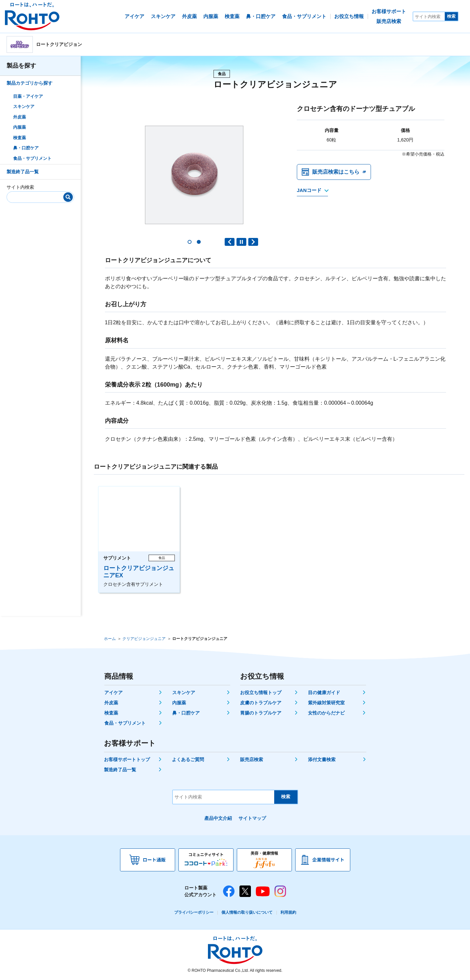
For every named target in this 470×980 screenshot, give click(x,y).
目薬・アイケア (28, 96)
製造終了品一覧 (23, 172)
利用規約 (288, 912)
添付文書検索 (322, 759)
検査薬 (20, 138)
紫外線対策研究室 (326, 703)
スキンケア (24, 107)
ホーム (110, 639)
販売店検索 (252, 759)
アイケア (113, 692)
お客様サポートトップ (127, 759)
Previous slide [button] (230, 242)
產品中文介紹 (218, 818)
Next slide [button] (253, 242)
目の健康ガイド (324, 692)
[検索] (68, 197)
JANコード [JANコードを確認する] (309, 191)
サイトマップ (252, 818)
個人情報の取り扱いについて (247, 912)
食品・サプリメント (32, 158)
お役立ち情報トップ (261, 692)
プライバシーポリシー (194, 912)
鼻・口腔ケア (26, 148)
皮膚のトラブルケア (261, 703)
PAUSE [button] (241, 242)
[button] (190, 242)
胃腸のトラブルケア (261, 713)
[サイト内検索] (429, 16)
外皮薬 (20, 117)
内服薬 (20, 127)
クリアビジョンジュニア (144, 639)
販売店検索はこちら (336, 172)
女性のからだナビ (326, 713)
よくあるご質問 (188, 759)
